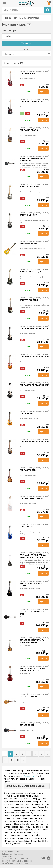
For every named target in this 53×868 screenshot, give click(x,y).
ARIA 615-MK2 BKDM (29, 187)
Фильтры (27, 43)
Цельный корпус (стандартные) (34, 71)
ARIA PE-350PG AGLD (29, 243)
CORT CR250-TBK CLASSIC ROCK (35, 442)
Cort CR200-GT (27, 413)
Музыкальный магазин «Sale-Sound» (25, 786)
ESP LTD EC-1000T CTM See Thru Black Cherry (32, 670)
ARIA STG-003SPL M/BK (31, 272)
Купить (43, 92)
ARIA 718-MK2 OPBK (29, 215)
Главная (8, 18)
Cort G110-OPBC (28, 73)
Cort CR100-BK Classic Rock (34, 328)
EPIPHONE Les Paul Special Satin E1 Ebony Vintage (33, 556)
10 (18, 760)
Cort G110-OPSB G (29, 130)
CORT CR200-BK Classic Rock (34, 385)
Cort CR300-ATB (28, 470)
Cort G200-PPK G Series (32, 498)
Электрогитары (31, 18)
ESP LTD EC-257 (27, 725)
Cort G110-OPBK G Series (32, 102)
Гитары (18, 18)
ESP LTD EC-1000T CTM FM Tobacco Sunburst (32, 641)
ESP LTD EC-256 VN (28, 697)
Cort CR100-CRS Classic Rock (35, 357)
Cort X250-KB (26, 527)
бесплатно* (29, 776)
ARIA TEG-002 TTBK (29, 300)
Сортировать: (26, 49)
